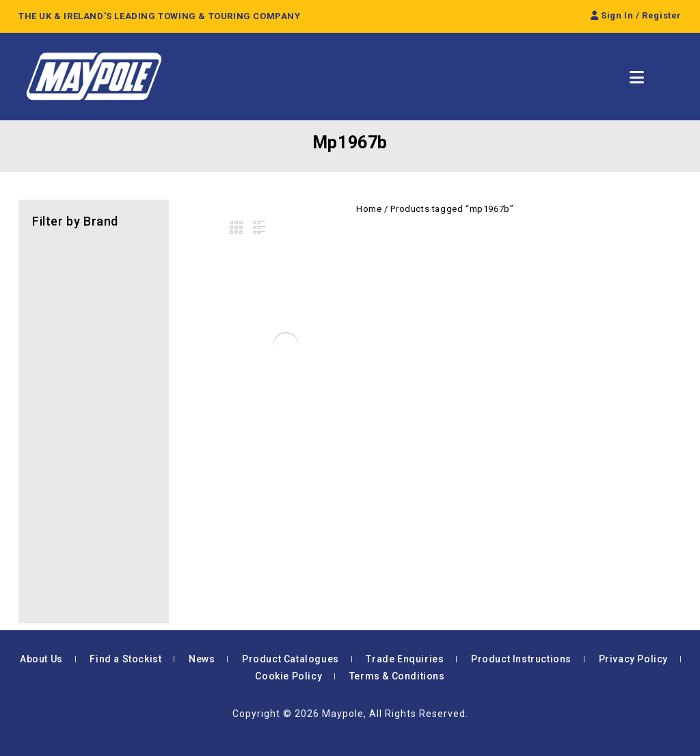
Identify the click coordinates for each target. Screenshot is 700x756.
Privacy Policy (633, 659)
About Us (41, 659)
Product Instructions (521, 659)
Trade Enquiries (405, 659)
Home (369, 209)
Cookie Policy (288, 676)
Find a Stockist (125, 659)
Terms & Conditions (397, 676)
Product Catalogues (291, 659)
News (202, 659)
